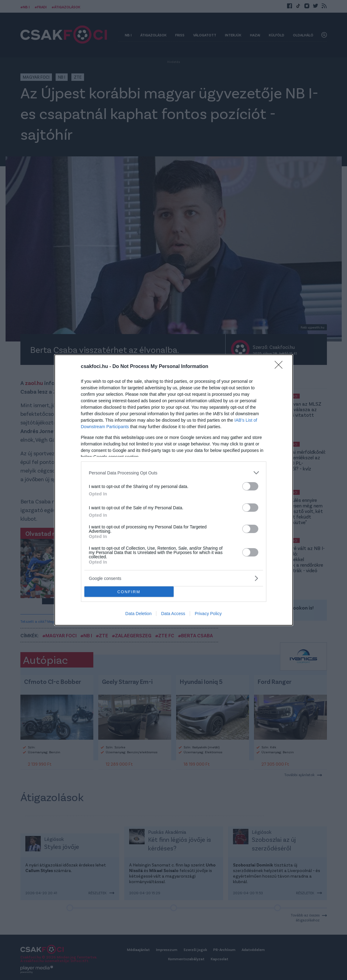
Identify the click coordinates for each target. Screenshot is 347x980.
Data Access (173, 614)
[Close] (281, 367)
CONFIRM (129, 592)
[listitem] (174, 473)
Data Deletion (139, 614)
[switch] (250, 486)
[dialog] (174, 490)
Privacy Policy (208, 614)
